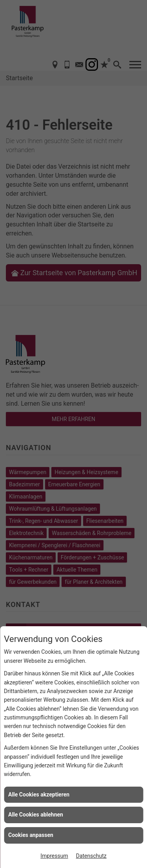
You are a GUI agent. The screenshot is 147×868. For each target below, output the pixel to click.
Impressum (54, 856)
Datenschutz (91, 856)
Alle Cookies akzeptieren (39, 794)
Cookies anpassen (31, 835)
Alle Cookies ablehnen (36, 815)
